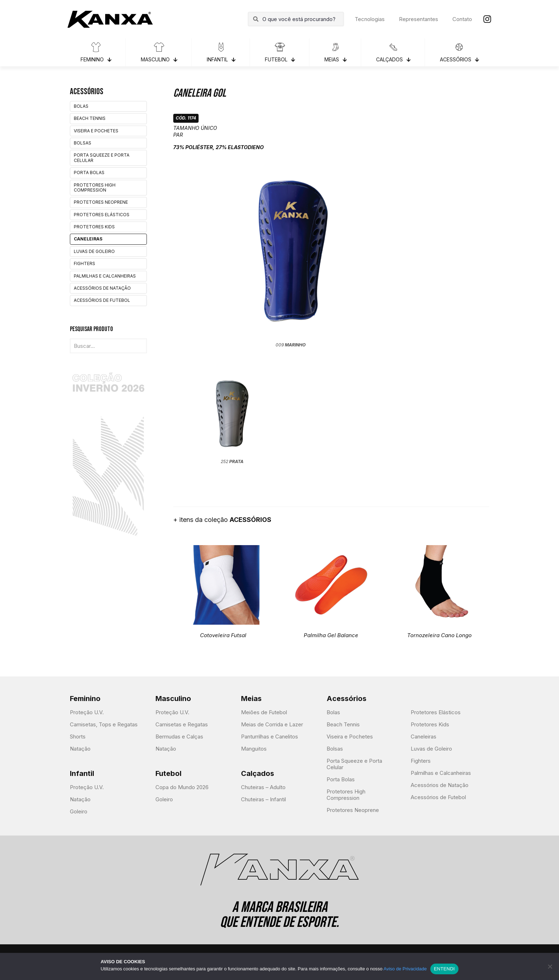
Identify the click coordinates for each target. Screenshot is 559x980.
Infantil (82, 773)
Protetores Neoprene (101, 202)
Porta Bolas (89, 172)
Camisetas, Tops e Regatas (104, 724)
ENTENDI (444, 969)
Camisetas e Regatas (182, 724)
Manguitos (254, 749)
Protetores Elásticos (102, 215)
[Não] (550, 966)
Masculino (173, 699)
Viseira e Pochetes (96, 131)
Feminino (85, 699)
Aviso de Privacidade (405, 969)
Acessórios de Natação (102, 288)
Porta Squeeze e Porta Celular (102, 158)
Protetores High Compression (95, 187)
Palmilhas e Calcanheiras (105, 276)
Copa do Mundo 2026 (182, 787)
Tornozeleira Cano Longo (439, 635)
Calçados (258, 773)
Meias (251, 699)
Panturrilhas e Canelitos (270, 737)
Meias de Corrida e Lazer (272, 724)
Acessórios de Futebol (102, 300)
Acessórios (347, 699)
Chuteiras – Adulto (263, 787)
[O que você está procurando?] (296, 19)
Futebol (168, 773)
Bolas (81, 106)
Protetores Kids (94, 227)
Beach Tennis (90, 118)
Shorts (78, 737)
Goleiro (79, 811)
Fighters (84, 263)
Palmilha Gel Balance (331, 635)
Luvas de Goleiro (94, 251)
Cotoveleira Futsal (223, 635)
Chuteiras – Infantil (263, 799)
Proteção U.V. (87, 712)
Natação (80, 749)
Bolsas (83, 143)
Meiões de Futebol (264, 712)
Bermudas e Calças (179, 737)
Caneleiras (88, 239)
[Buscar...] (108, 346)
